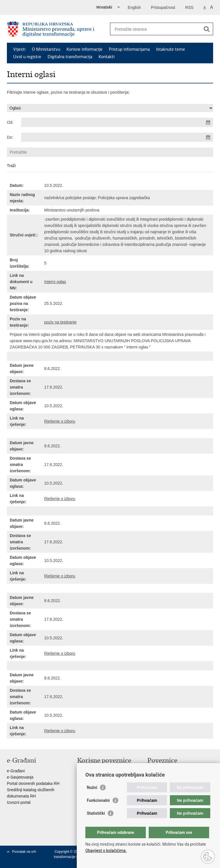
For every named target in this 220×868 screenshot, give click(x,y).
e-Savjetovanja (20, 777)
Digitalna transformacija (70, 57)
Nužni (92, 787)
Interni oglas (55, 282)
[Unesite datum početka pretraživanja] (117, 122)
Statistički (96, 813)
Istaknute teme (171, 49)
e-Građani (16, 771)
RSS (189, 7)
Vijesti (19, 49)
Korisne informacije (85, 49)
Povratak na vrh (24, 852)
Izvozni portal (19, 802)
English (134, 7)
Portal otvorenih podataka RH (33, 783)
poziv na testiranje (60, 322)
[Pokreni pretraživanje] (207, 29)
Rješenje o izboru (60, 421)
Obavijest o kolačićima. (106, 851)
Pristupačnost (163, 7)
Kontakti (107, 57)
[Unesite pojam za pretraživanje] (155, 29)
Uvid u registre (27, 57)
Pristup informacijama (129, 49)
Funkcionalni (98, 800)
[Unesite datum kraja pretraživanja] (117, 137)
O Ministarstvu (46, 49)
